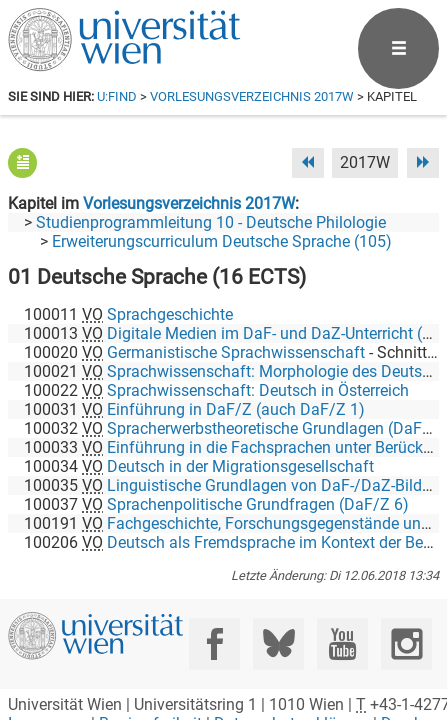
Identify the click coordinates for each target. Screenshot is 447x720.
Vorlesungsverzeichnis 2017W (252, 96)
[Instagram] (406, 636)
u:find (117, 96)
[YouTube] (342, 636)
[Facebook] (214, 636)
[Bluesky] (278, 636)
